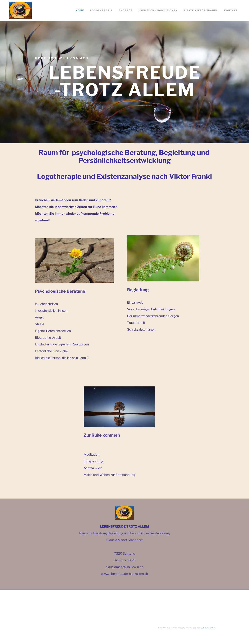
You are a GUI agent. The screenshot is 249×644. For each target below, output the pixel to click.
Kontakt (231, 11)
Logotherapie (101, 11)
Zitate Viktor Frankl (201, 11)
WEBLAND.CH (208, 628)
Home (80, 11)
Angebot (126, 11)
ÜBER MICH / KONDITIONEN (158, 11)
